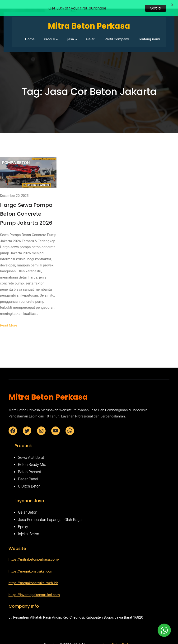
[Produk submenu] (57, 33)
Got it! (156, 8)
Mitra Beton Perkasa (119, 638)
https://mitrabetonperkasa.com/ (34, 553)
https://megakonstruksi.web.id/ (33, 576)
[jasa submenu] (76, 33)
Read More (9, 319)
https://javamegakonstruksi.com (34, 588)
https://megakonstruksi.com (31, 565)
